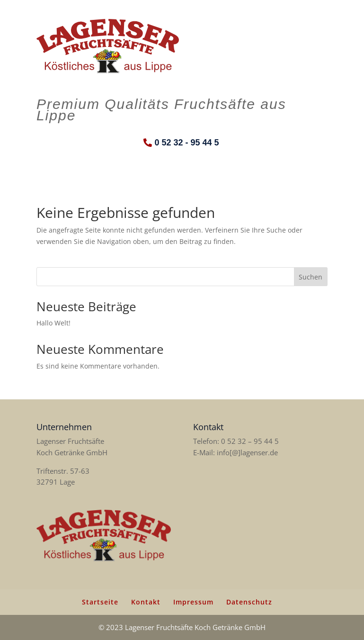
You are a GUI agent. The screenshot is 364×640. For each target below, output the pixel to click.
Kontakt (146, 602)
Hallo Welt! (53, 323)
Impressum (193, 602)
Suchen (311, 277)
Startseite (100, 602)
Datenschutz (249, 602)
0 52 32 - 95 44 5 (186, 143)
